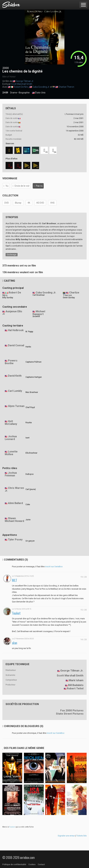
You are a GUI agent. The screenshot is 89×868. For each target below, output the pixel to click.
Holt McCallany (11, 423)
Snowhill (36, 316)
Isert (28, 438)
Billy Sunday (8, 298)
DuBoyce (30, 474)
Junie (28, 520)
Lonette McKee (11, 453)
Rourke (29, 423)
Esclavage (12, 255)
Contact (41, 864)
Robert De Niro (21, 87)
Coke (28, 504)
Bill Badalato (76, 685)
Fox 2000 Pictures (72, 710)
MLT (15, 580)
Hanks (28, 347)
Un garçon (30, 541)
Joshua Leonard (11, 438)
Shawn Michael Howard (14, 520)
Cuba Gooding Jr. (41, 87)
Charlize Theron (66, 87)
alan (15, 643)
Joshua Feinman (11, 474)
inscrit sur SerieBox (54, 567)
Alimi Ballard (15, 503)
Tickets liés (81, 836)
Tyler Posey (15, 540)
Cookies (32, 864)
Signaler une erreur (66, 836)
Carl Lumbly (15, 391)
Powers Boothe (11, 362)
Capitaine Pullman (33, 362)
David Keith (15, 376)
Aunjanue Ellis (14, 311)
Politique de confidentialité (14, 864)
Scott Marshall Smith (22, 84)
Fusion (12, 827)
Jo (4, 314)
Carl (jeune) (31, 489)
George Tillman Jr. (25, 81)
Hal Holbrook (16, 330)
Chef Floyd (30, 407)
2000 (6, 68)
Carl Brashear (39, 295)
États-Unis (39, 93)
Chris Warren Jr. (14, 489)
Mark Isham (76, 680)
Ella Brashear (31, 453)
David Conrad (16, 345)
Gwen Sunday (69, 298)
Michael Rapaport (39, 313)
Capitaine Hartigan (34, 377)
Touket (16, 613)
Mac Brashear (32, 392)
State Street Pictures (70, 714)
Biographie (24, 93)
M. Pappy (29, 332)
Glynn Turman (16, 406)
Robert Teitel (75, 688)
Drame (14, 93)
